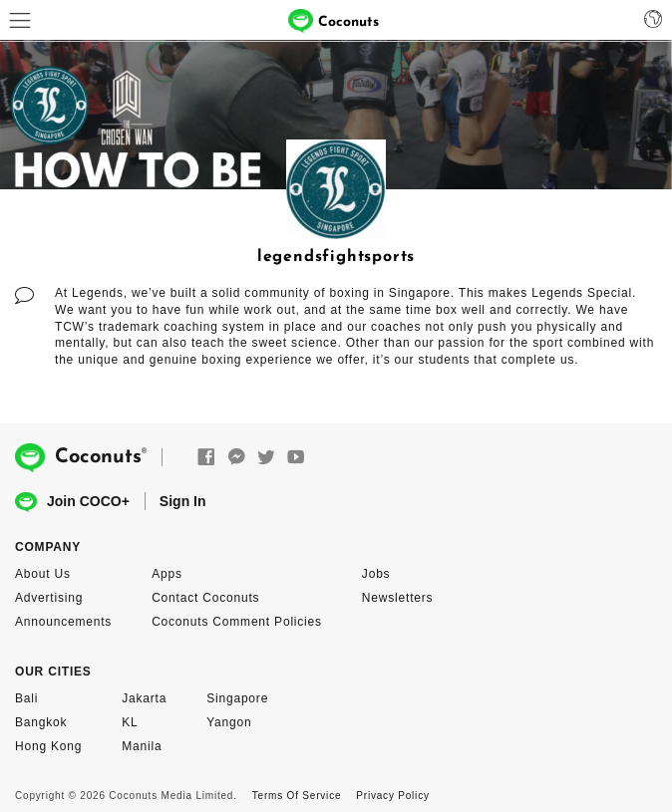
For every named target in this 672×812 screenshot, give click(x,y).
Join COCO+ (72, 503)
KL (130, 722)
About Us (43, 574)
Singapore (237, 698)
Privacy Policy (392, 796)
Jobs (376, 574)
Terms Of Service (297, 796)
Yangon (229, 722)
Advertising (49, 598)
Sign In (183, 501)
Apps (167, 574)
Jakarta (144, 698)
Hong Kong (48, 746)
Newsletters (397, 598)
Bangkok (41, 722)
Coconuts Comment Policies (237, 622)
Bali (26, 698)
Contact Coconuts (205, 598)
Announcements (63, 622)
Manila (142, 746)
